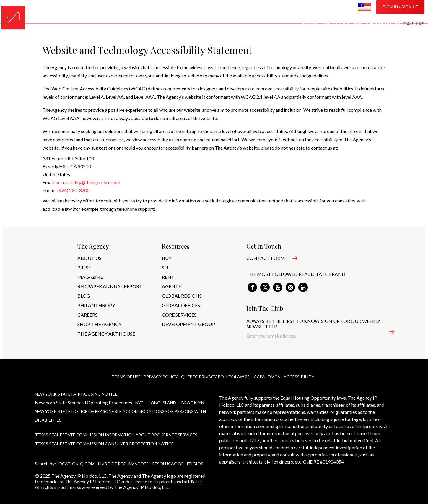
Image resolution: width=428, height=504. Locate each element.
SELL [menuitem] (221, 12)
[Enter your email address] (322, 336)
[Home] (13, 12)
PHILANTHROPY (96, 305)
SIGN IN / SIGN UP (400, 12)
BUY (167, 258)
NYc (140, 401)
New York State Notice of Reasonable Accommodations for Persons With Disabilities (120, 411)
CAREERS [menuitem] (344, 12)
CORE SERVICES (179, 315)
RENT (168, 277)
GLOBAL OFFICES (181, 305)
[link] (252, 287)
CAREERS (87, 315)
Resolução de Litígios (178, 454)
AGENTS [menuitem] (262, 12)
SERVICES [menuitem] (316, 12)
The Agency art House (106, 334)
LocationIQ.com (76, 454)
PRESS (84, 267)
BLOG (84, 296)
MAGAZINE (90, 277)
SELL (167, 267)
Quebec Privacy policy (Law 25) (215, 377)
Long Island (163, 401)
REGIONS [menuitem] (289, 12)
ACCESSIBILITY (300, 377)
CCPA (259, 377)
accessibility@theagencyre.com (88, 182)
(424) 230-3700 (73, 190)
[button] (388, 333)
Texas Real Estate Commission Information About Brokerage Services (116, 428)
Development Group (188, 324)
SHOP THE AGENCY (99, 324)
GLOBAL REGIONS (182, 296)
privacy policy (160, 377)
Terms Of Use (124, 377)
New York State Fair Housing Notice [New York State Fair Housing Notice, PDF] (76, 393)
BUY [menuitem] (205, 12)
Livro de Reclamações (123, 454)
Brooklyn (193, 401)
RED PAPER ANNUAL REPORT (110, 286)
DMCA (275, 377)
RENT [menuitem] (239, 12)
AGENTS (171, 286)
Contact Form (266, 258)
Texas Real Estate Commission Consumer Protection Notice (104, 435)
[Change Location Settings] (364, 12)
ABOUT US (89, 258)
